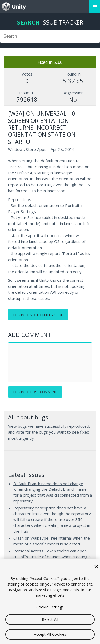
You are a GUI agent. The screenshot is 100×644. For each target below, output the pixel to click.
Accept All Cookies (50, 634)
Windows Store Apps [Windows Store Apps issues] (27, 149)
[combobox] (50, 36)
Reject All (50, 619)
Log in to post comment (35, 392)
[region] (50, 602)
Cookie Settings (50, 607)
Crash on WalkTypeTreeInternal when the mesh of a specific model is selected (52, 541)
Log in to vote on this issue (38, 315)
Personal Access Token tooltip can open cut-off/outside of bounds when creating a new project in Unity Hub (52, 557)
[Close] (96, 567)
